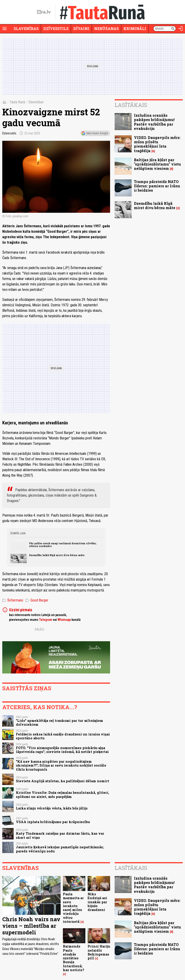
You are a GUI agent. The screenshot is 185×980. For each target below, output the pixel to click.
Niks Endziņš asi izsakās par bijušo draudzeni (97, 902)
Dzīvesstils (56, 28)
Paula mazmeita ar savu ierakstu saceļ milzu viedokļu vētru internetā (73, 908)
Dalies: (40, 629)
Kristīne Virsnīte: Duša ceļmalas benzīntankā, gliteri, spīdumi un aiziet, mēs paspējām (63, 794)
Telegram (46, 620)
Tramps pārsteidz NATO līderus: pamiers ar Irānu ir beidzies (157, 186)
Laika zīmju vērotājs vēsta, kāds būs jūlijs (52, 808)
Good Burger (37, 600)
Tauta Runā (17, 102)
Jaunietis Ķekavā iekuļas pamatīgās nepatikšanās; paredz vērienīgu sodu (60, 849)
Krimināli (135, 28)
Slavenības (26, 28)
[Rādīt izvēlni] (5, 29)
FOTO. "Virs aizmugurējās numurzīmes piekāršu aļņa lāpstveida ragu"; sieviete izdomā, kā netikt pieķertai (62, 750)
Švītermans (13, 600)
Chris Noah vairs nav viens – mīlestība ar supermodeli (31, 926)
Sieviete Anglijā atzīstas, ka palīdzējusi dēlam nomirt (63, 781)
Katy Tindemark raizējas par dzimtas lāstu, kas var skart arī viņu (60, 835)
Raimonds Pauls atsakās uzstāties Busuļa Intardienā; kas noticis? (74, 958)
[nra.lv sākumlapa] (44, 12)
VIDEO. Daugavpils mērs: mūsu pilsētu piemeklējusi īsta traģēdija (157, 144)
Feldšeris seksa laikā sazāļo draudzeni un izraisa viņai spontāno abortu (63, 736)
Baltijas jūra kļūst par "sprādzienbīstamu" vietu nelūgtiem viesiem (157, 164)
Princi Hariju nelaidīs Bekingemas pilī (99, 952)
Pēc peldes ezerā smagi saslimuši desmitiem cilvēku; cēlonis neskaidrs (63, 545)
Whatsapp (64, 620)
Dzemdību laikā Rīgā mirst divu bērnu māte (57, 555)
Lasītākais (131, 105)
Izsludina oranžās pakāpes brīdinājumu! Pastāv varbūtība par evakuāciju (154, 122)
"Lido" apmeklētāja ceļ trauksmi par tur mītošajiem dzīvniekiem (59, 723)
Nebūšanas (106, 28)
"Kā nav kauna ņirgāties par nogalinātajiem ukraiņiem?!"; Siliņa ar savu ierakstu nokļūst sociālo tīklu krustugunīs (61, 765)
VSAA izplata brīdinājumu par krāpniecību (53, 822)
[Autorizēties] (180, 29)
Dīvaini (81, 28)
